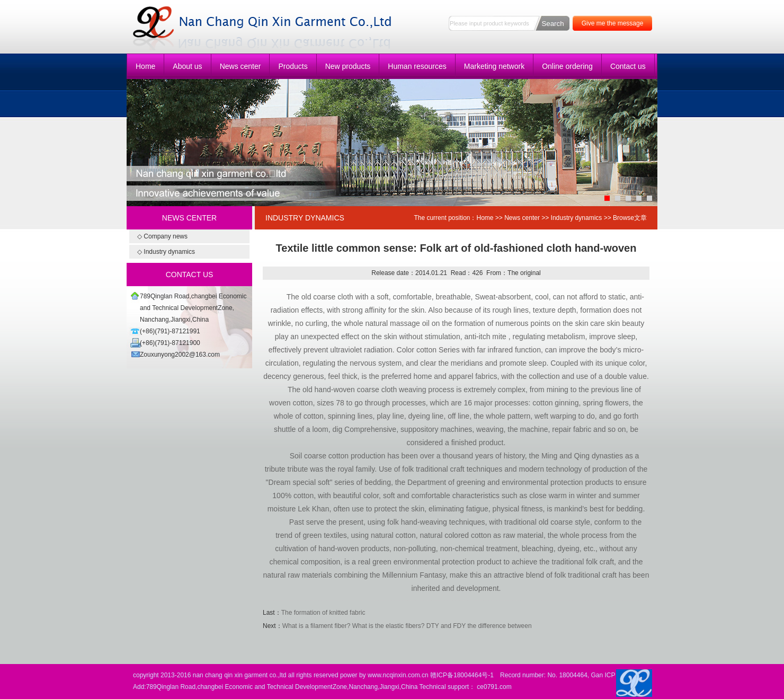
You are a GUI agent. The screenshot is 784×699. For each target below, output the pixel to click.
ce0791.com (494, 687)
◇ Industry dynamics (166, 252)
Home (145, 66)
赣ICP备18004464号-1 (462, 675)
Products (293, 66)
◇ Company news (162, 236)
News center (240, 66)
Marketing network (494, 66)
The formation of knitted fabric (323, 613)
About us (187, 66)
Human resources (417, 66)
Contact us (628, 66)
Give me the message (613, 23)
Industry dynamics (577, 218)
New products (348, 66)
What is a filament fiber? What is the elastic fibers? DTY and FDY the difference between (407, 626)
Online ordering (567, 66)
